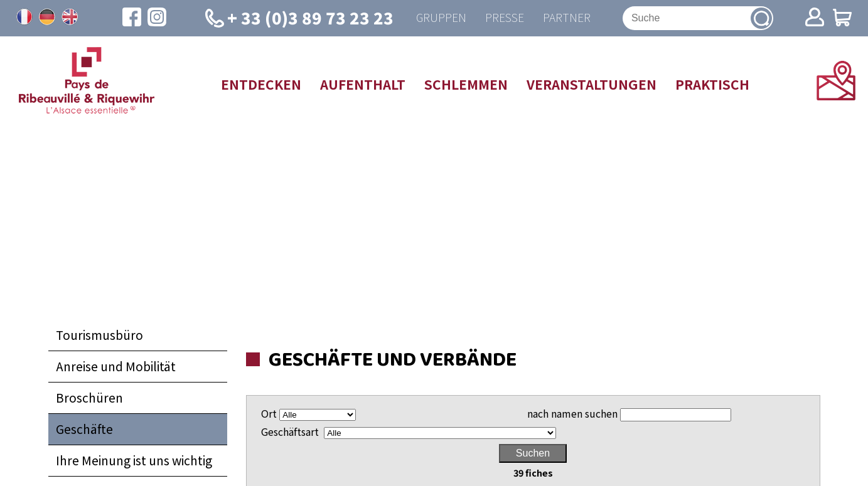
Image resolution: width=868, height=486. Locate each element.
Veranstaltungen (592, 84)
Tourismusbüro (99, 335)
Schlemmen (466, 84)
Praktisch (712, 84)
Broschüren (89, 398)
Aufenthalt (363, 84)
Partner (567, 18)
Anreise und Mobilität (116, 367)
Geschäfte (84, 429)
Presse (505, 18)
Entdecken (261, 84)
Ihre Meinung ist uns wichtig (134, 460)
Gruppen (441, 18)
